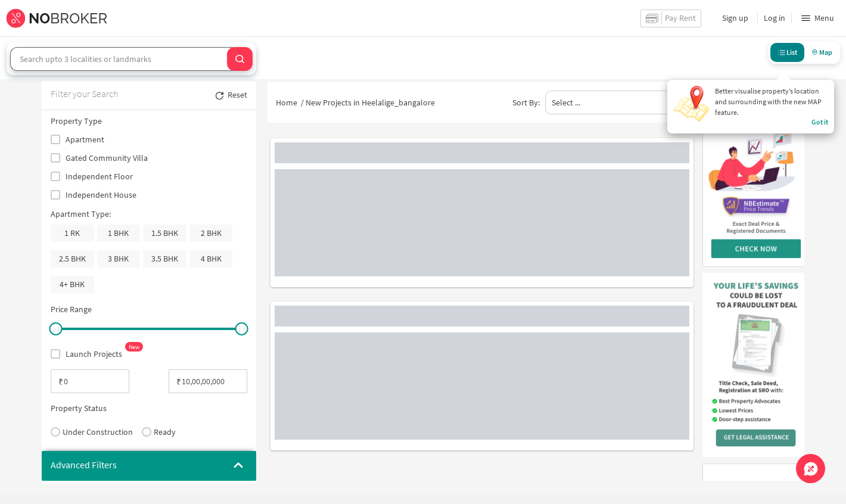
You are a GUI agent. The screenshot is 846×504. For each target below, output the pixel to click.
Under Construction (92, 432)
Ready (159, 432)
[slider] (55, 329)
